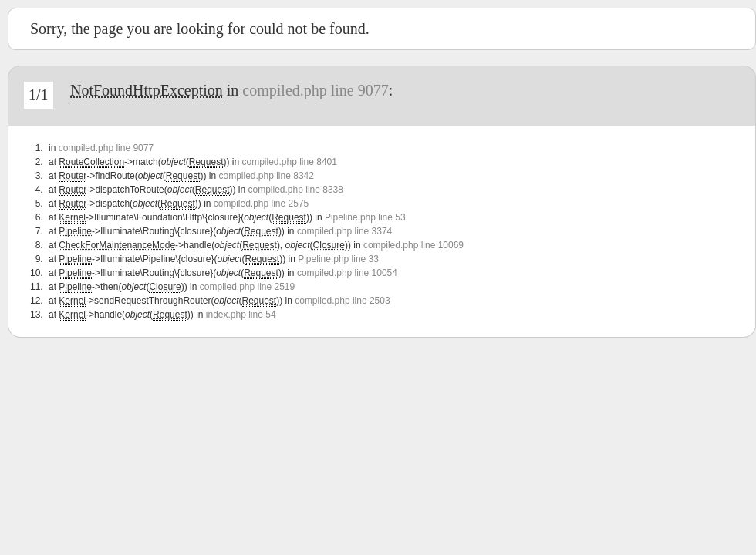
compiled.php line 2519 (247, 287)
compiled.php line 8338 (296, 190)
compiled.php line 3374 (344, 231)
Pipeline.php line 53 (365, 217)
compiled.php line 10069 (413, 245)
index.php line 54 (241, 314)
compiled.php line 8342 (266, 176)
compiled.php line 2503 (342, 301)
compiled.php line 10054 (347, 273)
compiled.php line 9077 (315, 90)
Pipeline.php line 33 (338, 259)
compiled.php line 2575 (261, 203)
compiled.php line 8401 (289, 162)
